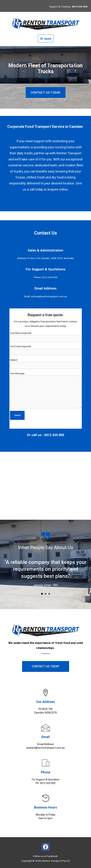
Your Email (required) (46, 350)
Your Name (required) (46, 337)
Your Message (46, 390)
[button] (46, 92)
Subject (46, 364)
